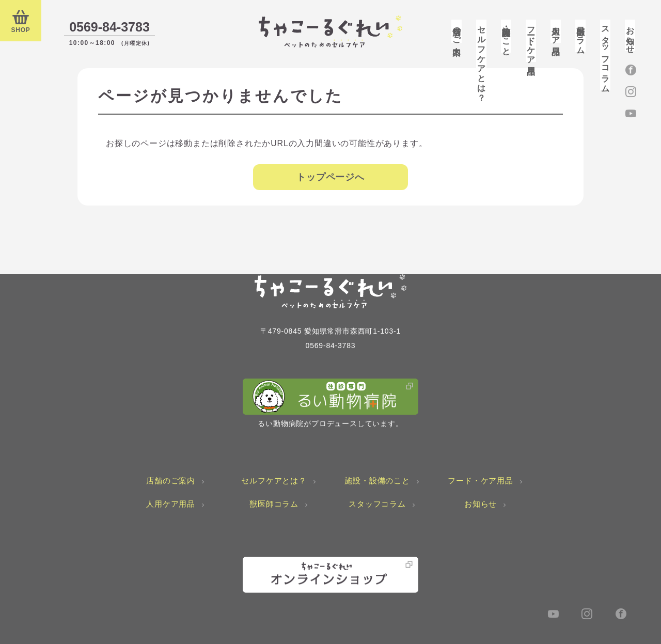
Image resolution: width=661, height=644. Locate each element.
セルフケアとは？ (482, 59)
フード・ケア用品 (531, 41)
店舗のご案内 (457, 31)
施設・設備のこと (506, 36)
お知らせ (630, 35)
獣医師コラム (581, 36)
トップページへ (330, 177)
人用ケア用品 (556, 31)
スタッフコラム (605, 55)
